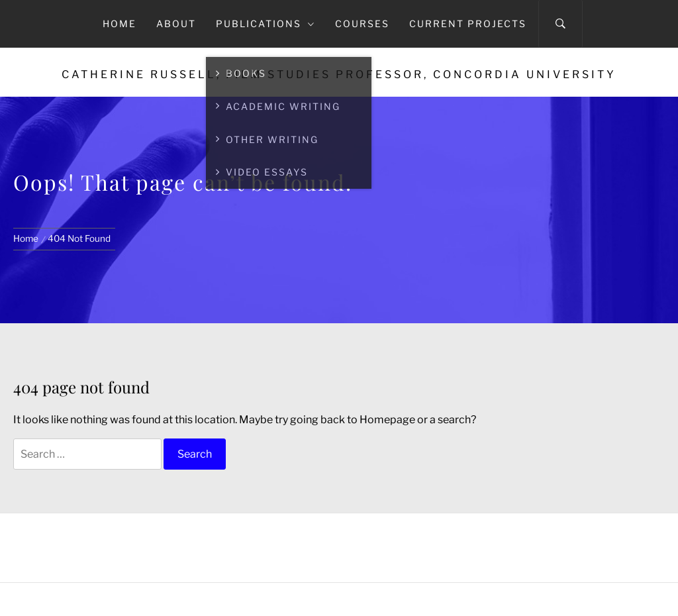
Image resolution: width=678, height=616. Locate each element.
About (176, 24)
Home (120, 24)
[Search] (560, 24)
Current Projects (468, 24)
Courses (362, 24)
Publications (266, 24)
